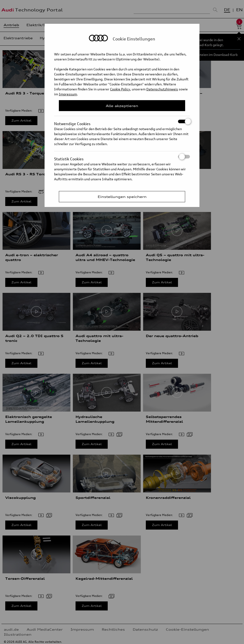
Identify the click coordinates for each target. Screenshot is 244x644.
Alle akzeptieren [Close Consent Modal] (122, 106)
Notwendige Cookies (122, 121)
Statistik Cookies (122, 157)
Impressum (68, 94)
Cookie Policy (120, 89)
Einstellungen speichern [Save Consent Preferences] (122, 197)
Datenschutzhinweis (162, 89)
